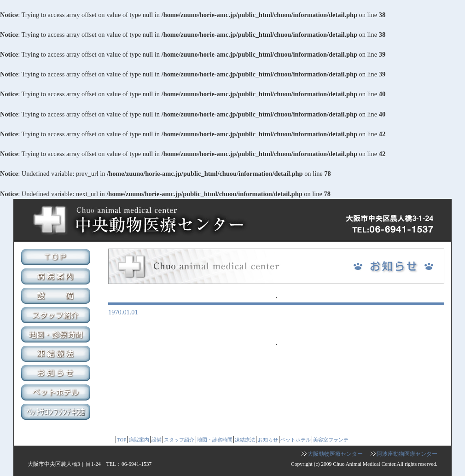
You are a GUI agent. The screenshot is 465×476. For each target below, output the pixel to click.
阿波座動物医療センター (407, 454)
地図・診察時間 (57, 336)
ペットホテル (57, 394)
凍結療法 (57, 355)
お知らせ (57, 374)
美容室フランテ (57, 413)
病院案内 (57, 278)
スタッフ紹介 (57, 316)
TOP (57, 258)
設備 (57, 297)
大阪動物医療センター (335, 454)
